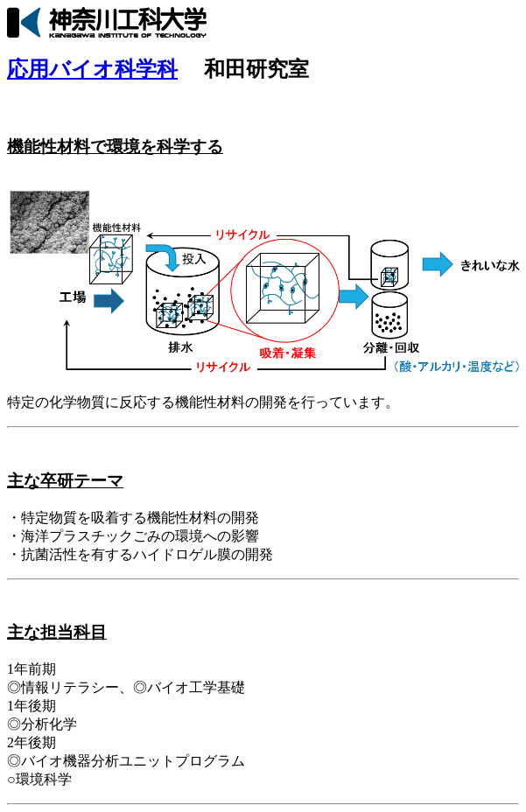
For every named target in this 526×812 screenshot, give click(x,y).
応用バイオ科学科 (92, 69)
